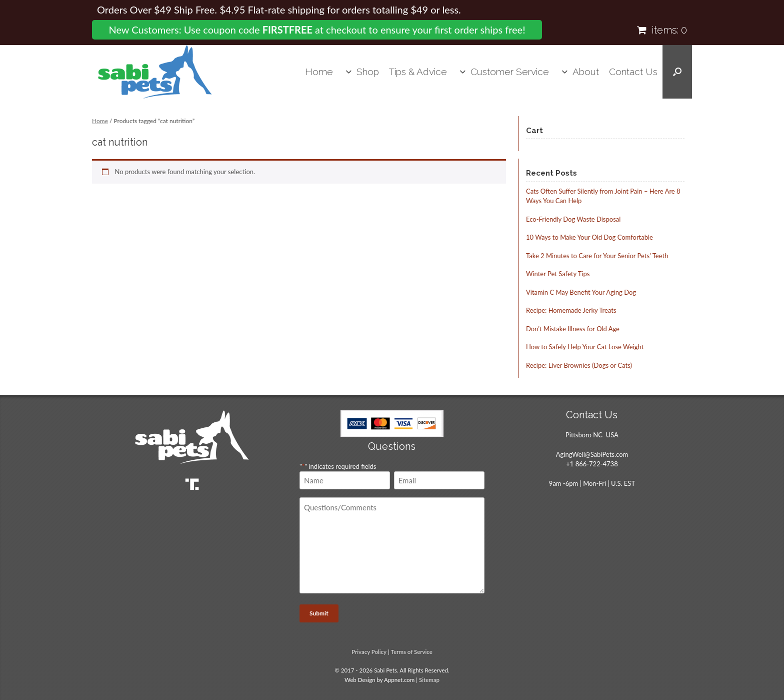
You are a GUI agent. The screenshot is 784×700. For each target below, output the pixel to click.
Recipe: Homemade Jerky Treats (571, 310)
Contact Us (633, 72)
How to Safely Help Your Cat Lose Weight (585, 347)
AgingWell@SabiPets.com (592, 454)
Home (319, 72)
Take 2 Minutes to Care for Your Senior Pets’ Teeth (597, 256)
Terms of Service (412, 652)
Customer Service (510, 72)
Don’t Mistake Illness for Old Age (573, 329)
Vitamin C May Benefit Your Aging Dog (581, 292)
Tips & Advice (418, 72)
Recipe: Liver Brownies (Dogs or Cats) (579, 365)
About (586, 72)
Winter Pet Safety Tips (558, 274)
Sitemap (429, 680)
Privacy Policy (369, 652)
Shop (368, 72)
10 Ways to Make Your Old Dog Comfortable (589, 237)
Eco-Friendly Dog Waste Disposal (573, 219)
